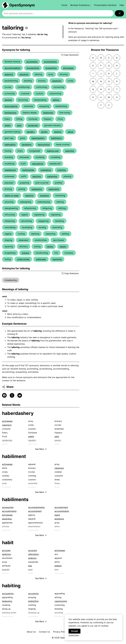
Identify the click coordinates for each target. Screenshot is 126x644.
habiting (11, 586)
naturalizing (38, 164)
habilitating (56, 138)
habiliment (14, 456)
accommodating (12, 68)
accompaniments (36, 507)
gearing (58, 132)
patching (37, 176)
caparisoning (61, 601)
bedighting (33, 601)
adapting (9, 74)
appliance (59, 519)
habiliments (15, 499)
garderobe (33, 125)
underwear (41, 259)
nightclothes (28, 170)
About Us (31, 632)
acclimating (32, 62)
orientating (46, 170)
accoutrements (62, 511)
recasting (44, 195)
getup (70, 132)
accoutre (32, 550)
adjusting (24, 74)
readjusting (54, 189)
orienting (62, 170)
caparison (57, 81)
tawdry (63, 246)
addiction (7, 554)
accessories (8, 507)
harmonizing (44, 144)
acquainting (51, 68)
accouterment (61, 507)
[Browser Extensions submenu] (81, 5)
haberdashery (38, 138)
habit (8, 543)
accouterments (9, 511)
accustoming (33, 68)
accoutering (8, 594)
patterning (52, 176)
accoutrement (35, 511)
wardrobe (57, 259)
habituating (10, 144)
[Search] (119, 13)
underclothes (23, 259)
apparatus (7, 519)
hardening (27, 144)
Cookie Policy (74, 637)
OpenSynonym (22, 5)
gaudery (31, 132)
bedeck (58, 566)
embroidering (11, 106)
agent (57, 515)
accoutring (33, 594)
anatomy (32, 558)
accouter (6, 550)
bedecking (7, 601)
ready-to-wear (12, 195)
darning (8, 100)
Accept (74, 633)
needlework (10, 170)
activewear (68, 68)
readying (29, 195)
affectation (34, 554)
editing (56, 100)
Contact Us (44, 632)
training (25, 253)
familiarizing (10, 113)
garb (19, 125)
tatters (50, 246)
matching (70, 151)
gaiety (8, 125)
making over (53, 151)
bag (30, 566)
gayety (44, 132)
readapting (37, 189)
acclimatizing (50, 62)
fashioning (48, 113)
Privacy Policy (60, 632)
